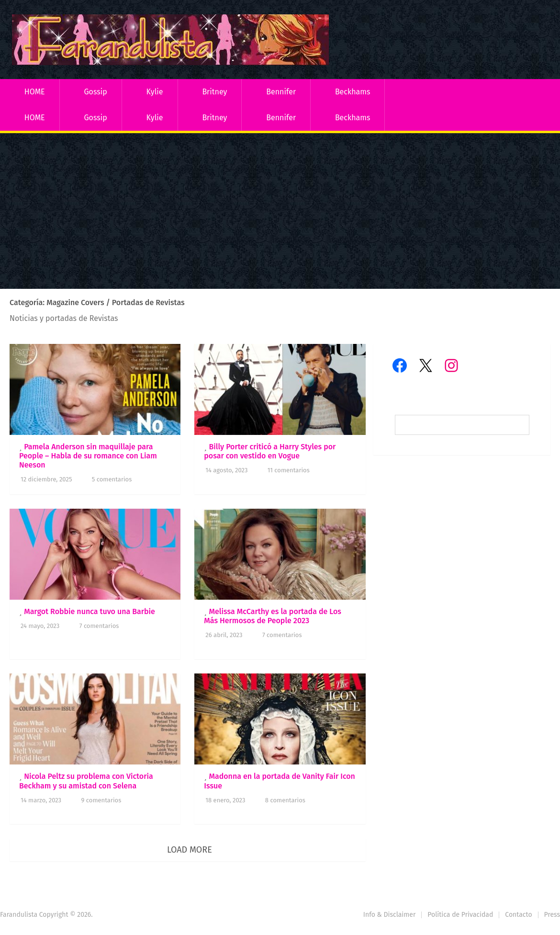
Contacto (518, 915)
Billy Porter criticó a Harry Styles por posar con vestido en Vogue (270, 451)
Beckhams (353, 92)
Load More (190, 850)
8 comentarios (285, 800)
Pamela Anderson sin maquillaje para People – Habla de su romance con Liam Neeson (88, 456)
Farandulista (19, 915)
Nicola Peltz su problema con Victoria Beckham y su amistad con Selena (86, 781)
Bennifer (281, 92)
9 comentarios (101, 800)
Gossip (95, 92)
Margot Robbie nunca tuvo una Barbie (90, 611)
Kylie (155, 92)
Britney (214, 92)
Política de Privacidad (460, 915)
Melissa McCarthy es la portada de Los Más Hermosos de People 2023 (273, 616)
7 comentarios (99, 626)
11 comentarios (289, 470)
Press (552, 915)
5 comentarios (112, 479)
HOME (35, 92)
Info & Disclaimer (390, 915)
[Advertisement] (280, 212)
